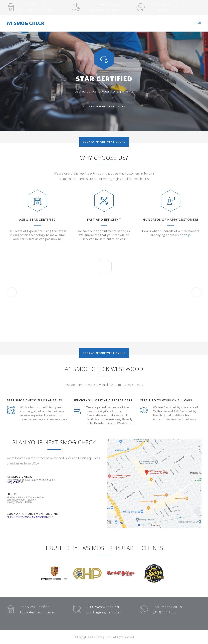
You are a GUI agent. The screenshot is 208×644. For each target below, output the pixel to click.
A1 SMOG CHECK (25, 23)
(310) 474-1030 (15, 482)
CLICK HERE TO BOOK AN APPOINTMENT (30, 517)
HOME (198, 23)
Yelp (187, 235)
